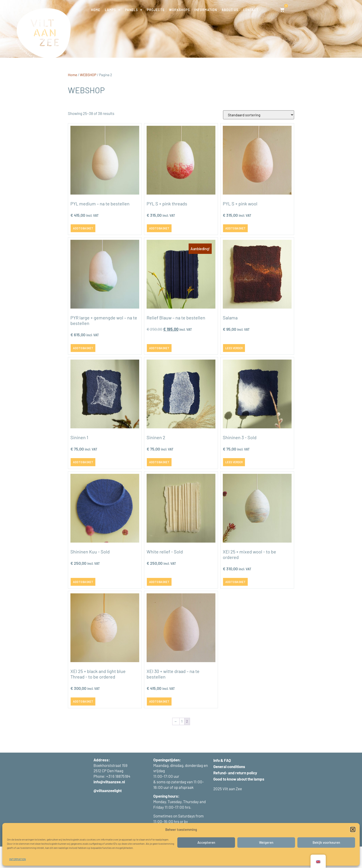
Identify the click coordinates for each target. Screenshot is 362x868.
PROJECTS (156, 10)
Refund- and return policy (235, 794)
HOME (96, 10)
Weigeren (266, 842)
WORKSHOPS (179, 10)
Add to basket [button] (83, 250)
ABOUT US (230, 10)
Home (72, 96)
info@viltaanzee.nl (109, 803)
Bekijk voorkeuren (326, 842)
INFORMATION (18, 859)
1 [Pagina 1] (182, 743)
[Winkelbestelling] (259, 136)
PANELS (134, 10)
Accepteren (206, 842)
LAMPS (113, 10)
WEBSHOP (88, 96)
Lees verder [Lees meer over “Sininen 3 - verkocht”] (234, 484)
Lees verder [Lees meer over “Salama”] (234, 369)
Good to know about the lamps (239, 800)
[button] (353, 829)
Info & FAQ (222, 782)
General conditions (229, 788)
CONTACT (251, 10)
